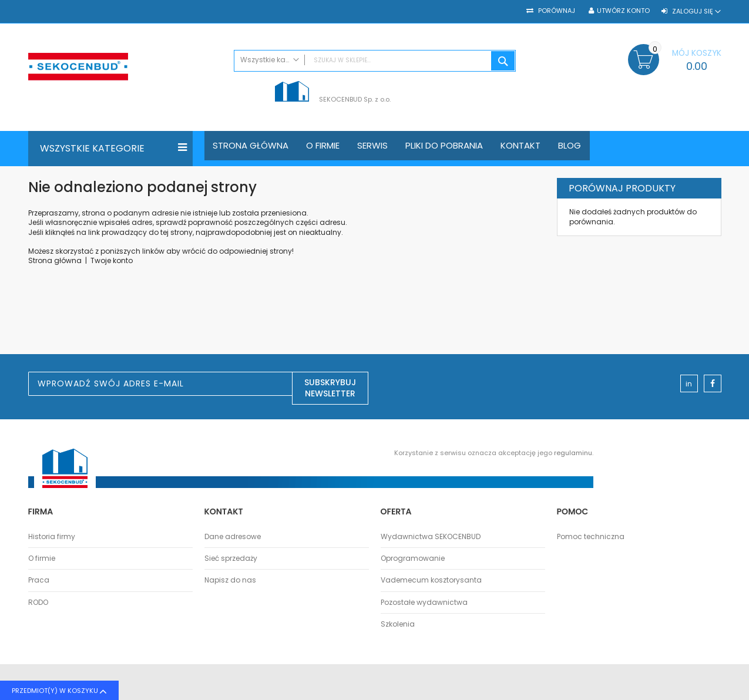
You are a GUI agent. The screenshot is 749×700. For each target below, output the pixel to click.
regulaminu (573, 453)
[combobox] (375, 61)
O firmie (42, 558)
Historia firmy (52, 537)
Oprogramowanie (413, 558)
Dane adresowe (233, 537)
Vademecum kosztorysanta (431, 580)
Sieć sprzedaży (231, 558)
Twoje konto (112, 260)
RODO (38, 603)
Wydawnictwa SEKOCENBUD (431, 537)
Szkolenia (398, 624)
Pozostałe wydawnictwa (424, 603)
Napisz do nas (230, 580)
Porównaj (556, 11)
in (689, 384)
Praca (39, 580)
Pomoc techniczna (591, 537)
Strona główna (55, 260)
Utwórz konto (623, 11)
